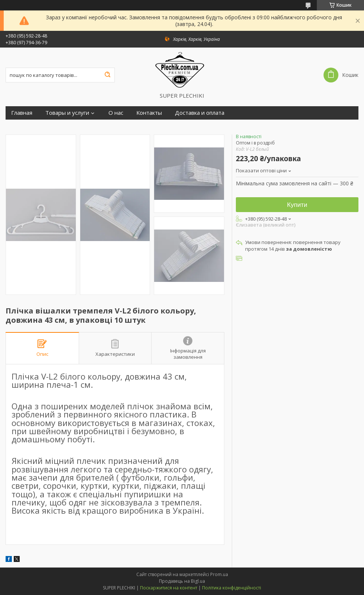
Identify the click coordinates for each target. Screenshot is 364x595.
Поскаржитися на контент (169, 588)
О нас (116, 113)
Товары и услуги (67, 113)
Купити (297, 205)
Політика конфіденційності (232, 588)
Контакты (149, 113)
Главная (22, 113)
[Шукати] (107, 75)
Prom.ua (219, 574)
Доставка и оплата (200, 113)
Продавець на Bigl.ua (182, 581)
